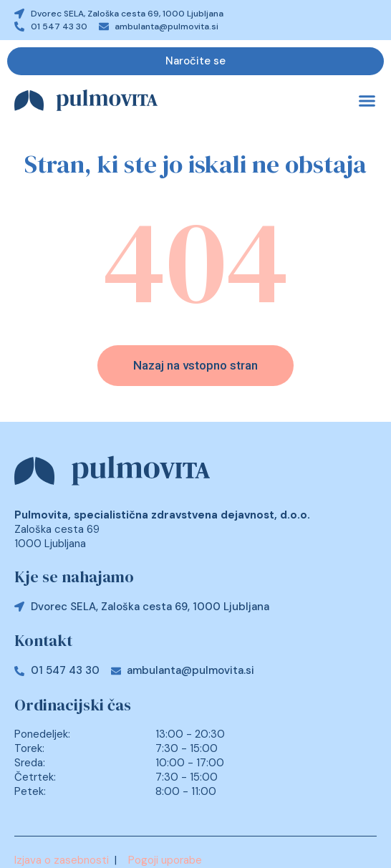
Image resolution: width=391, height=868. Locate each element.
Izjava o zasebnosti (62, 860)
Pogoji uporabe (165, 860)
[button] (367, 101)
